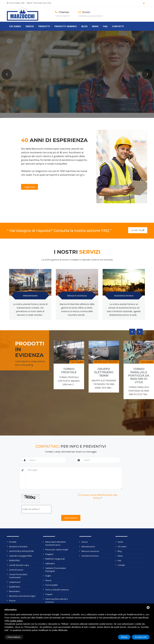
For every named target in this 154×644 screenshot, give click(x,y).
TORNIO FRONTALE (69, 371)
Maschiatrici (14, 591)
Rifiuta (124, 637)
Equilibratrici (15, 587)
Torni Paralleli (51, 585)
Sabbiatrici (50, 563)
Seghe (48, 576)
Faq (105, 26)
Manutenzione (30, 295)
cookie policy (16, 621)
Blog (84, 26)
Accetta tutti (141, 637)
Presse (12, 601)
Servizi (30, 26)
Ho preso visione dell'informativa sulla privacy (99, 496)
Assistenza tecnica (124, 295)
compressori (15, 582)
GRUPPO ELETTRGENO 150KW (104, 372)
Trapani (49, 594)
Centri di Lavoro (16, 570)
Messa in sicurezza (77, 295)
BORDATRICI (14, 560)
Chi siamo (15, 26)
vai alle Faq (138, 230)
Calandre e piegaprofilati (20, 556)
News (95, 26)
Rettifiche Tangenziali (55, 559)
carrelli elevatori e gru (19, 565)
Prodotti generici (66, 26)
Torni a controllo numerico (57, 590)
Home (120, 542)
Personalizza (14, 637)
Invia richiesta (71, 518)
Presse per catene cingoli (57, 549)
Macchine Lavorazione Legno (22, 596)
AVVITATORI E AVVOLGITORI (21, 551)
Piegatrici (49, 554)
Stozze (48, 580)
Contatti (118, 26)
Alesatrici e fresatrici (18, 547)
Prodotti (44, 26)
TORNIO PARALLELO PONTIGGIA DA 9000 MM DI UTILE (139, 376)
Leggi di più (30, 187)
